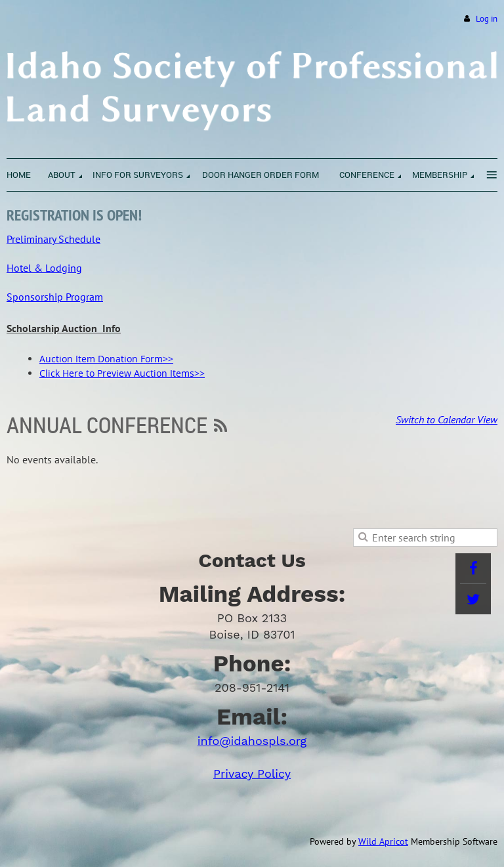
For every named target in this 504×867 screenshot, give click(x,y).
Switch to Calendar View (447, 419)
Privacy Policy (252, 773)
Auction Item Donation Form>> (106, 359)
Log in (487, 19)
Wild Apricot (383, 841)
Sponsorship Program (55, 297)
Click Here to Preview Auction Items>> (122, 373)
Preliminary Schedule (53, 239)
